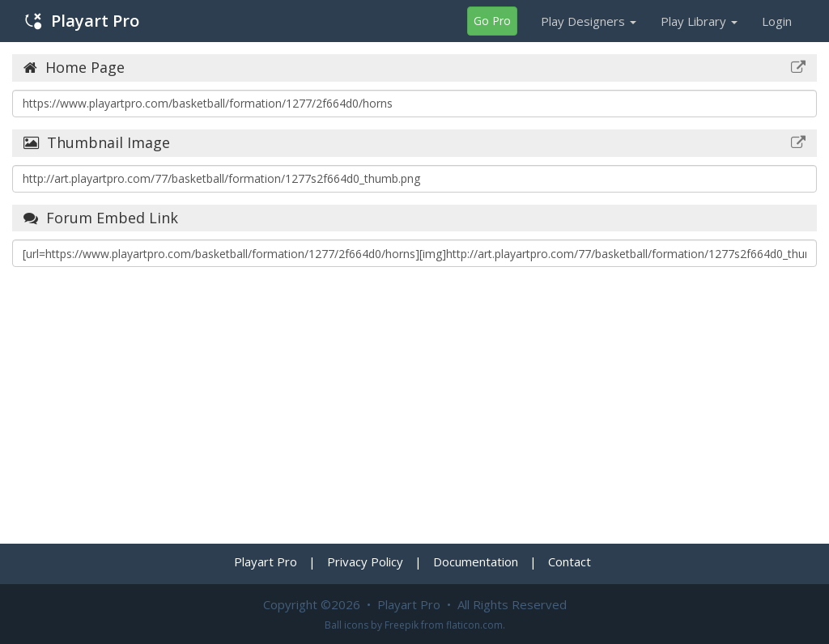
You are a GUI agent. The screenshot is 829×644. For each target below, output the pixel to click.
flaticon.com (474, 625)
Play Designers (589, 21)
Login (777, 21)
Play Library (699, 21)
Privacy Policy (365, 561)
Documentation (476, 561)
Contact (570, 561)
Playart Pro (82, 21)
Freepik (402, 625)
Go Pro (492, 21)
